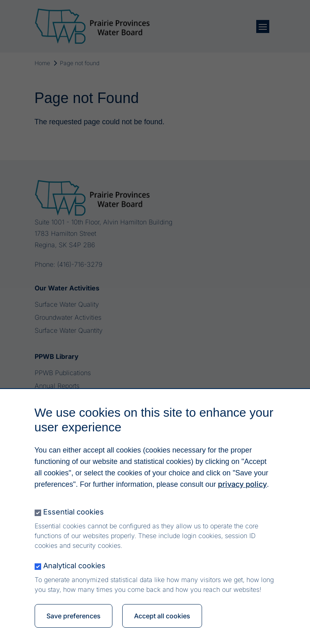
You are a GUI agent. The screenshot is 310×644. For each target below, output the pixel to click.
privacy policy (242, 486)
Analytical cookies (74, 568)
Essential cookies (74, 514)
